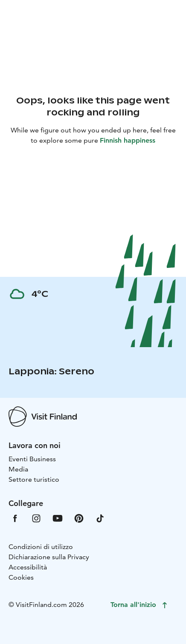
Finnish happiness (128, 140)
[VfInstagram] (36, 518)
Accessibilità (28, 567)
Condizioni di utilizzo (41, 547)
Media (18, 469)
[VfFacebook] (15, 518)
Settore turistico (34, 479)
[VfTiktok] (100, 518)
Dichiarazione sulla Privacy (49, 557)
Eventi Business (32, 459)
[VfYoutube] (58, 518)
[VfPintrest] (79, 518)
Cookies (21, 577)
